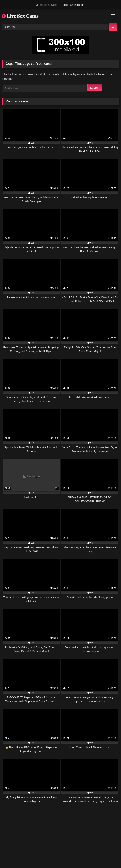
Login (66, 5)
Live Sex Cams (20, 16)
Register (79, 5)
